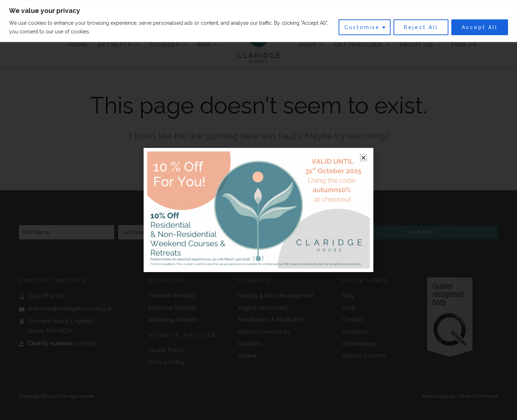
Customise (362, 27)
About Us (420, 45)
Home (78, 45)
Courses (168, 45)
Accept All (480, 27)
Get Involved (362, 45)
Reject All (421, 27)
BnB (208, 45)
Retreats (119, 45)
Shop (312, 45)
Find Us (464, 45)
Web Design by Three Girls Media (460, 396)
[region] (258, 21)
